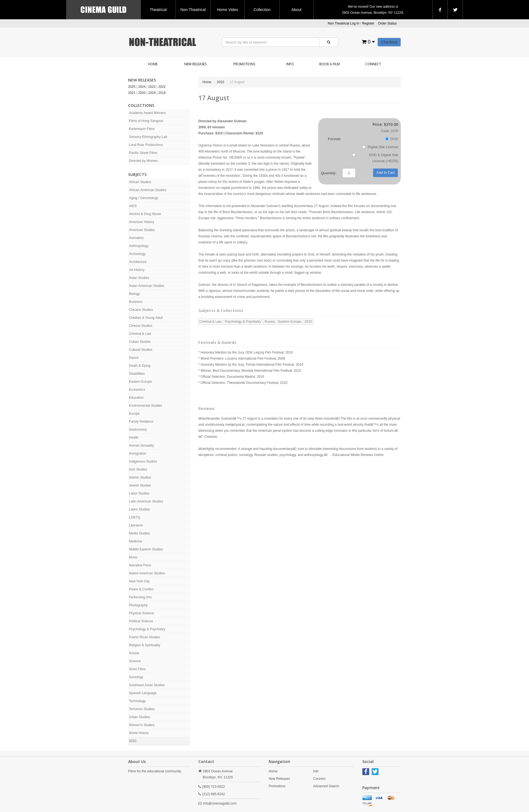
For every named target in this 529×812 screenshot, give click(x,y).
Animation (136, 238)
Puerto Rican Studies (145, 637)
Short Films (137, 669)
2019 (152, 93)
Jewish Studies (140, 485)
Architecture (138, 262)
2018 (162, 93)
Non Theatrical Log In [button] (343, 23)
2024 (142, 87)
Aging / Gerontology (144, 198)
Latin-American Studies (146, 501)
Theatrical (158, 10)
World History (139, 733)
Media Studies (139, 533)
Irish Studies (138, 469)
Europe (134, 414)
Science (135, 661)
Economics (137, 390)
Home (153, 64)
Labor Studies (139, 493)
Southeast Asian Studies (147, 685)
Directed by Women (143, 161)
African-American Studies (148, 190)
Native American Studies (147, 573)
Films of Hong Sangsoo (146, 121)
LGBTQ (135, 517)
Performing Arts (140, 597)
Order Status (387, 23)
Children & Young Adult (146, 318)
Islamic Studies (140, 477)
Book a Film (330, 64)
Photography (138, 605)
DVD (392, 139)
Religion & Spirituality (145, 645)
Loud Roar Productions (146, 145)
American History (141, 222)
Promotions (244, 64)
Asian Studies (139, 278)
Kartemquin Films (142, 129)
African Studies (140, 182)
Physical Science (141, 613)
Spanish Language (143, 693)
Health (134, 438)
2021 (132, 93)
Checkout (389, 42)
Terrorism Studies (142, 709)
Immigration (138, 453)
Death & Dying (140, 366)
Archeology (137, 254)
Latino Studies (139, 509)
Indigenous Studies (143, 461)
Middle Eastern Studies (146, 549)
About (297, 10)
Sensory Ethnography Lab (148, 137)
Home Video (227, 10)
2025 (132, 87)
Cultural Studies (141, 350)
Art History (137, 270)
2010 (133, 741)
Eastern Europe (140, 382)
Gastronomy (138, 430)
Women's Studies (142, 725)
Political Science (141, 621)
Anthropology (139, 246)
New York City (139, 581)
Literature (136, 525)
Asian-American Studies (147, 286)
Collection (262, 10)
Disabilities (137, 374)
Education (136, 398)
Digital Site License (380, 147)
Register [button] (368, 23)
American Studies (142, 230)
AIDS (133, 206)
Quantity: (329, 173)
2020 (142, 93)
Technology (137, 701)
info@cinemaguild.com (220, 803)
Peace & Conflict (141, 589)
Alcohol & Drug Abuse (145, 214)
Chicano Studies (141, 310)
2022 (162, 87)
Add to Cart (385, 173)
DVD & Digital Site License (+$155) (375, 158)
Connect (373, 64)
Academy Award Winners (147, 113)
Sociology (136, 677)
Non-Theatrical (193, 10)
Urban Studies (139, 717)
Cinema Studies (141, 326)
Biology (134, 294)
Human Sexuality (141, 446)
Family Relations (141, 422)
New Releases (195, 64)
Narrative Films (140, 565)
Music (133, 557)
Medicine (136, 541)
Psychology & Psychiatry (147, 629)
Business (136, 302)
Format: (334, 139)
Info (290, 64)
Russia (134, 653)
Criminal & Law (140, 334)
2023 (152, 87)
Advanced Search (326, 786)
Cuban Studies (140, 342)
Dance (134, 358)
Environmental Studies (145, 406)
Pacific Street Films (143, 153)
